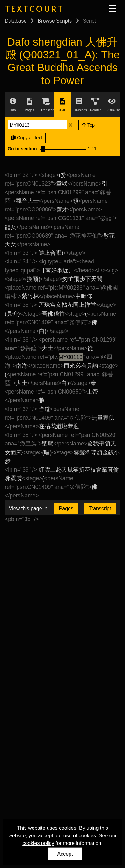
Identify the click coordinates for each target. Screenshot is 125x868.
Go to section (22, 149)
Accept (65, 854)
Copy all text (27, 138)
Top (88, 125)
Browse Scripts (55, 21)
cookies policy (38, 843)
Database (16, 21)
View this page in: (29, 508)
